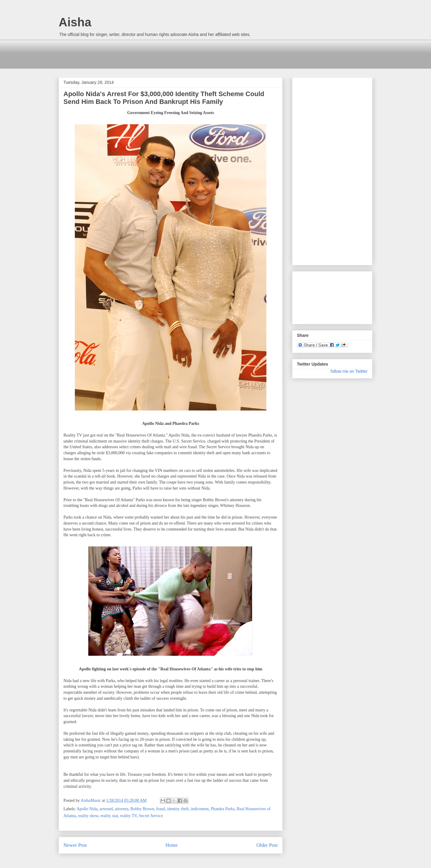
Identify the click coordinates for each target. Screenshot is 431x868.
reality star (109, 816)
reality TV (128, 816)
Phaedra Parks (223, 809)
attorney (122, 809)
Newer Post (75, 845)
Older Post (267, 845)
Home (172, 845)
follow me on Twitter (349, 371)
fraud (161, 809)
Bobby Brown (142, 809)
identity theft (178, 809)
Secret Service (151, 816)
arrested (106, 809)
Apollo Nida (87, 809)
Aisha (75, 22)
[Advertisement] (168, 53)
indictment (200, 809)
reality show (88, 816)
